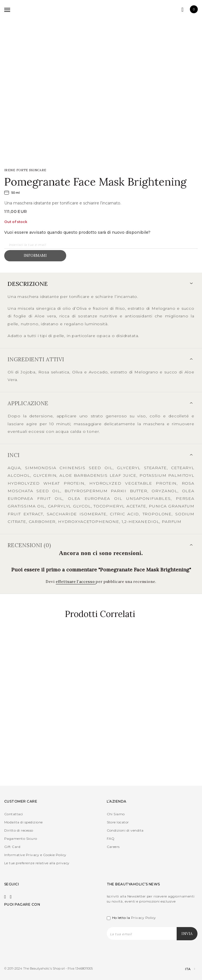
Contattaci (14, 814)
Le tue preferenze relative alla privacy (37, 863)
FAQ (111, 838)
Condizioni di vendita (125, 830)
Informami (35, 256)
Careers (113, 847)
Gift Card (12, 847)
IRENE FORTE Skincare (25, 170)
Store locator (118, 822)
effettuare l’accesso (76, 582)
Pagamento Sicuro (21, 838)
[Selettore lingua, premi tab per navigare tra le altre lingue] (185, 969)
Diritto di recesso (19, 830)
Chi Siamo (116, 814)
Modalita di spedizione (24, 822)
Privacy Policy (144, 918)
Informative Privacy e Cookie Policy (35, 855)
